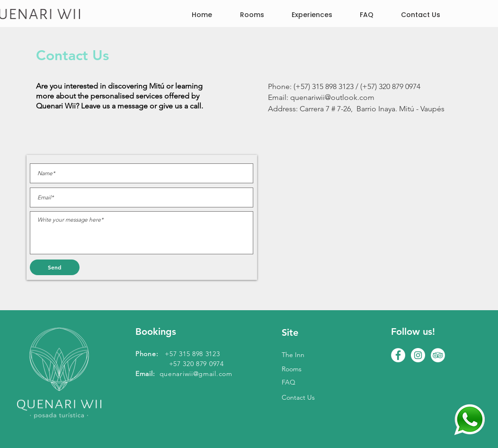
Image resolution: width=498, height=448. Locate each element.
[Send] (55, 267)
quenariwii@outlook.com (332, 97)
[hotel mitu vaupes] (398, 355)
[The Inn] (299, 355)
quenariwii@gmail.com (196, 374)
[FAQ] (318, 382)
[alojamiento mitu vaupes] (418, 355)
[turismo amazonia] (438, 355)
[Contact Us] (318, 398)
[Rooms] (315, 369)
